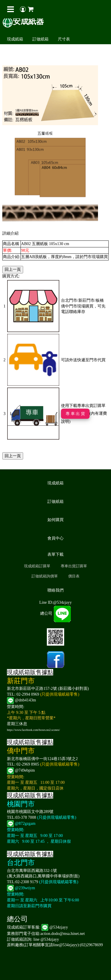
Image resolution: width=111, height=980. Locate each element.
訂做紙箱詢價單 (45, 576)
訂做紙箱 (40, 39)
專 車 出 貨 (75, 414)
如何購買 (55, 520)
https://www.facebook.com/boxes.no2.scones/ (33, 730)
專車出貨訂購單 (74, 566)
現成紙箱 (15, 39)
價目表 (74, 576)
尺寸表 (64, 39)
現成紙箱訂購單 (37, 566)
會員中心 (55, 538)
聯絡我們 (55, 590)
